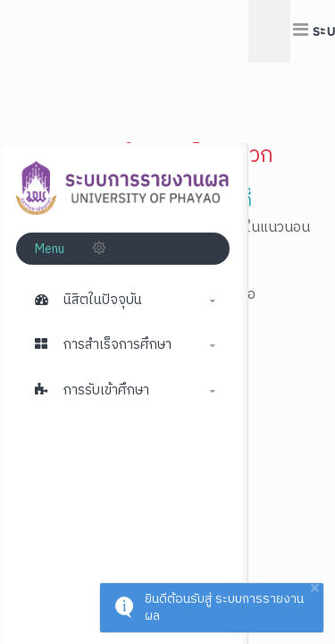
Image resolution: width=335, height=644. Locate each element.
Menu (51, 249)
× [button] (314, 589)
